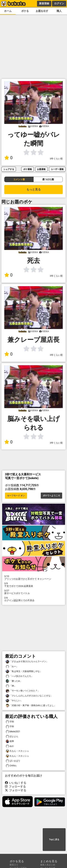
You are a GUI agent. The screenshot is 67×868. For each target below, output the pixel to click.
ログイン (59, 3)
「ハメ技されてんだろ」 (19, 676)
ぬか (10, 746)
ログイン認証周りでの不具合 (34, 599)
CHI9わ (11, 766)
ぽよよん (12, 736)
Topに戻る (54, 839)
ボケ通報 (28, 169)
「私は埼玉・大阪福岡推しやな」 (24, 671)
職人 (59, 11)
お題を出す (42, 11)
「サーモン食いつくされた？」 (23, 691)
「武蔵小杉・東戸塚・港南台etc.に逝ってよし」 (31, 705)
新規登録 (44, 3)
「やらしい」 (14, 701)
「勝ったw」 (14, 681)
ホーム (8, 11)
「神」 (11, 686)
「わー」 (12, 667)
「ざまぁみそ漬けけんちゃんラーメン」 (27, 662)
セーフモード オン (16, 496)
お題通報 (41, 169)
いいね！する (16, 783)
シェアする (9, 169)
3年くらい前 (56, 159)
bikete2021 (13, 732)
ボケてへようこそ (51, 496)
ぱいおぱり (13, 761)
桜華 (10, 741)
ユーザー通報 (57, 169)
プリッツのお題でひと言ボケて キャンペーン (34, 578)
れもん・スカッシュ (17, 751)
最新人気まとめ (48, 865)
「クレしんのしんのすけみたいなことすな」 (29, 696)
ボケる (25, 11)
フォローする (16, 787)
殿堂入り (14, 865)
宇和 (10, 722)
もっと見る (34, 189)
